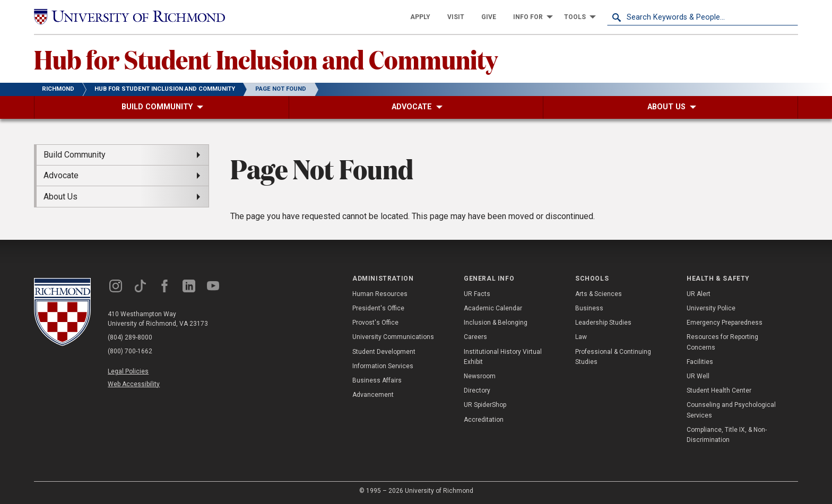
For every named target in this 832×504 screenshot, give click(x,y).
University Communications (393, 337)
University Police (711, 308)
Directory (477, 390)
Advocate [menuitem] (61, 175)
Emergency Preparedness (725, 323)
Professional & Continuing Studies (613, 357)
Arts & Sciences (599, 294)
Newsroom (480, 376)
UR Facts (477, 294)
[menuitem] (420, 17)
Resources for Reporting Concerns (722, 342)
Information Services (383, 366)
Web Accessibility (134, 384)
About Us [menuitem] (60, 197)
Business (589, 308)
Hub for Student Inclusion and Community (266, 59)
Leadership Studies (603, 323)
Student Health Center (719, 390)
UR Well (698, 376)
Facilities (700, 362)
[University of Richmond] (129, 17)
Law (581, 337)
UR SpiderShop (485, 405)
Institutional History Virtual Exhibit (503, 357)
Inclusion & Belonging (496, 323)
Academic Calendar (493, 308)
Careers (475, 337)
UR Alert (699, 294)
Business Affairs (377, 380)
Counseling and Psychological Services (731, 410)
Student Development (384, 352)
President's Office (378, 308)
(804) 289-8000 (130, 337)
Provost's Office (375, 323)
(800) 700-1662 (130, 351)
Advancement (373, 395)
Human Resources (380, 294)
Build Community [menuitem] (75, 155)
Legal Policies (128, 371)
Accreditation (484, 420)
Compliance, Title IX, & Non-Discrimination (727, 435)
